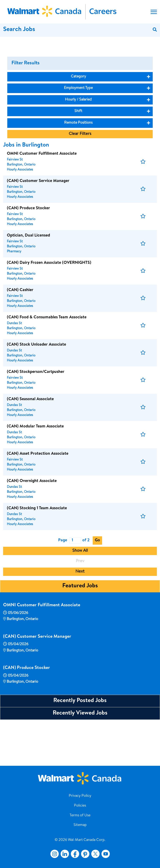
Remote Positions (78, 168)
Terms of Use (80, 816)
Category (78, 122)
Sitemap (80, 825)
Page (63, 585)
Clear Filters (80, 179)
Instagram (55, 854)
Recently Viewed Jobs (80, 758)
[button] (143, 207)
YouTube (106, 854)
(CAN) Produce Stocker (27, 713)
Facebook (74, 854)
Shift (78, 156)
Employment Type (78, 133)
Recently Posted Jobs (80, 746)
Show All (80, 596)
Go (97, 585)
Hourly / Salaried (78, 145)
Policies (80, 806)
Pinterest (85, 854)
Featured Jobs (80, 631)
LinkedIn (65, 854)
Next (80, 617)
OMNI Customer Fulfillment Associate (42, 650)
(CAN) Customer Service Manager (37, 682)
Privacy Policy (80, 796)
